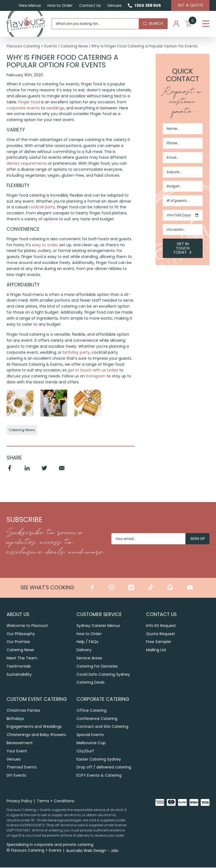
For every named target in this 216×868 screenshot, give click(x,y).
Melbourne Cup (91, 743)
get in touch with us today (93, 371)
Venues (114, 5)
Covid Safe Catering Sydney (103, 675)
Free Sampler (159, 642)
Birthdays (15, 719)
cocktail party (42, 208)
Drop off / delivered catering (104, 768)
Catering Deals (91, 683)
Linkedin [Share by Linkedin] (27, 471)
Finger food (29, 102)
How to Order (59, 5)
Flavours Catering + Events (32, 46)
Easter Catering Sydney (99, 759)
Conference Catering (97, 719)
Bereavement (20, 743)
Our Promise (18, 642)
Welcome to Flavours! (27, 626)
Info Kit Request (161, 626)
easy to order (45, 245)
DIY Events (16, 776)
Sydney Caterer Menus (98, 626)
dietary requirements (27, 164)
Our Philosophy (21, 634)
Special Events (90, 735)
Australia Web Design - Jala (92, 851)
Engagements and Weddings (34, 727)
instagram (96, 377)
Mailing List (156, 650)
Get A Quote (190, 5)
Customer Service (99, 615)
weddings (55, 108)
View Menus (29, 5)
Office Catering (91, 711)
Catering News (74, 46)
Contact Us (89, 5)
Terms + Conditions (56, 801)
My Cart (191, 24)
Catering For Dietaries (97, 667)
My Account (176, 24)
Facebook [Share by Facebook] (10, 471)
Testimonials (19, 667)
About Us (18, 615)
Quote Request (161, 634)
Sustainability (19, 675)
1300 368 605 (147, 5)
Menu (206, 24)
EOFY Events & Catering (99, 776)
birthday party (76, 353)
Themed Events (22, 768)
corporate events (23, 108)
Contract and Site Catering (102, 727)
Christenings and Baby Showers (36, 735)
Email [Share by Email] (62, 471)
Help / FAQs (87, 642)
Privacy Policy (19, 801)
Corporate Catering (103, 699)
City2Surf (85, 751)
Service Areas (89, 659)
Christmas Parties (23, 711)
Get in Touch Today (183, 248)
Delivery (84, 650)
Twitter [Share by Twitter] (45, 471)
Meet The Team (22, 659)
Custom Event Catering (37, 699)
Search (153, 24)
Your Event (17, 751)
